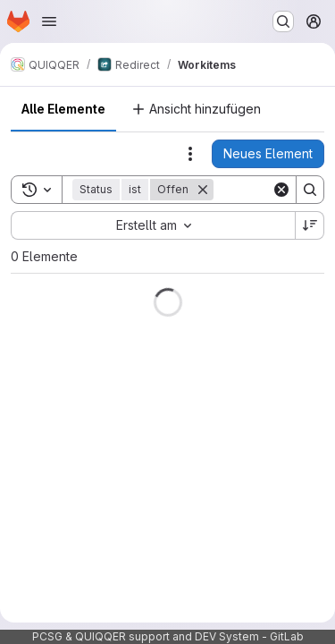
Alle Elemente (63, 109)
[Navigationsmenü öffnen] (49, 21)
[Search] (310, 190)
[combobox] (153, 225)
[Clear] (281, 190)
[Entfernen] (203, 190)
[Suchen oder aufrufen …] (283, 21)
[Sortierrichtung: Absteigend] (310, 225)
